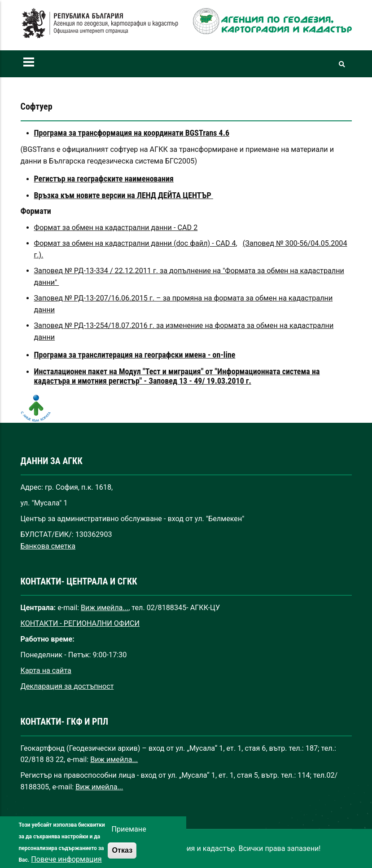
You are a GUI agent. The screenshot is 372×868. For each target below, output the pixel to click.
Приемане (129, 838)
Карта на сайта (46, 671)
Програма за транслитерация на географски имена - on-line (135, 355)
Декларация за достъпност (67, 686)
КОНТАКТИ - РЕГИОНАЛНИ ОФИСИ (80, 623)
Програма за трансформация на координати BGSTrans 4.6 (132, 133)
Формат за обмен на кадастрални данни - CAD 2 (116, 228)
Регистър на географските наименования (104, 179)
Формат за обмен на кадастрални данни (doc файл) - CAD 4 (135, 243)
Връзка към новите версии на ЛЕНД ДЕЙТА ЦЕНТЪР (124, 195)
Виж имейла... (105, 608)
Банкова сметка (48, 546)
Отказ (122, 859)
